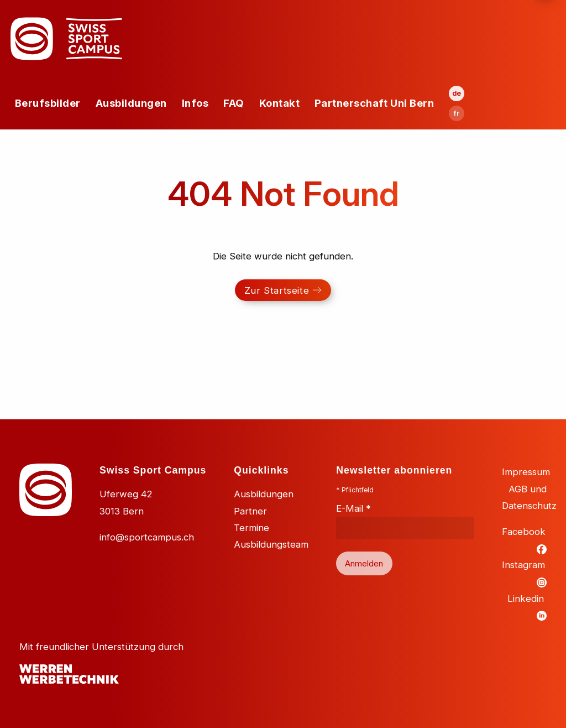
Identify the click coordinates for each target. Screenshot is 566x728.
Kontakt (280, 103)
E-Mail (353, 508)
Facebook (524, 532)
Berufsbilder (48, 103)
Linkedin (526, 599)
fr (457, 113)
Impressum (526, 472)
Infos (195, 103)
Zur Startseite (277, 290)
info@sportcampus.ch (147, 537)
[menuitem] (48, 103)
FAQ (234, 103)
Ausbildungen (131, 103)
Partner (250, 511)
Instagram (523, 565)
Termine (251, 528)
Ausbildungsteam (271, 544)
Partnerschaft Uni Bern (374, 103)
